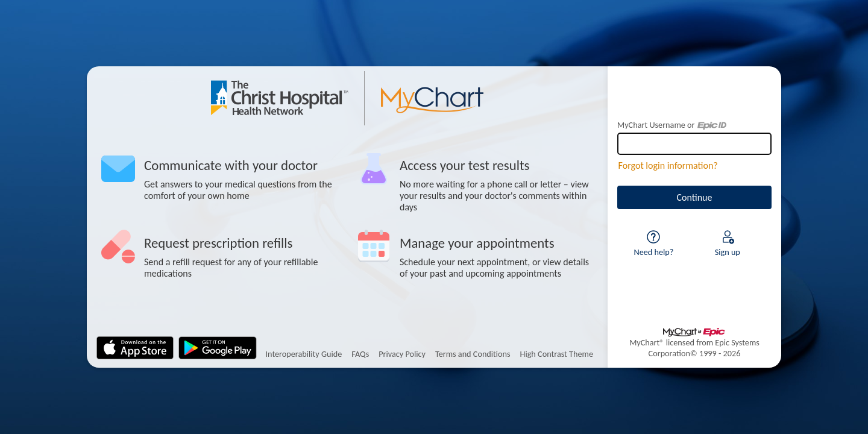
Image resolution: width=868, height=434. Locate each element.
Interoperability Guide (303, 354)
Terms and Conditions (473, 354)
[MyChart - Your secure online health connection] (347, 98)
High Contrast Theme (557, 354)
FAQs (360, 354)
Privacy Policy (402, 354)
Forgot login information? (668, 165)
